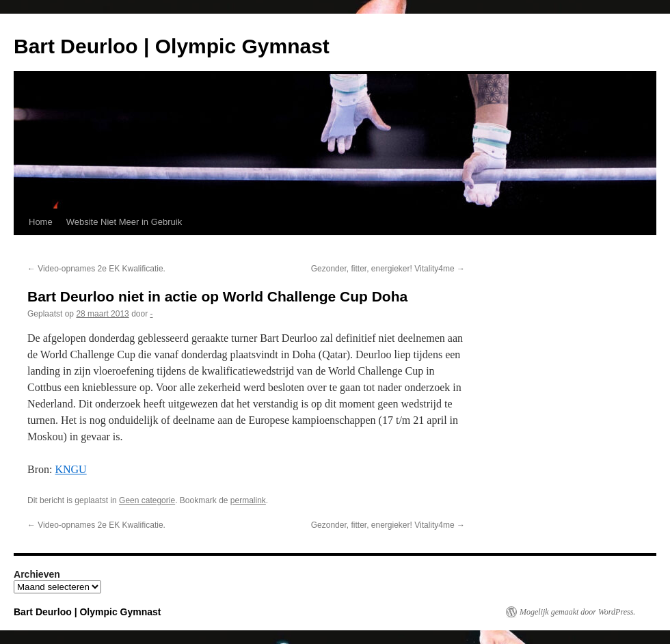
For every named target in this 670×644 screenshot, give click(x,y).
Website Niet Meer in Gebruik (124, 222)
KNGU (70, 469)
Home (41, 222)
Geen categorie (147, 500)
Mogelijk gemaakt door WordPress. (577, 612)
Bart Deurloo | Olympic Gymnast (172, 46)
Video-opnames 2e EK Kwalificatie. (96, 269)
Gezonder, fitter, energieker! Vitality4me (388, 269)
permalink (248, 500)
